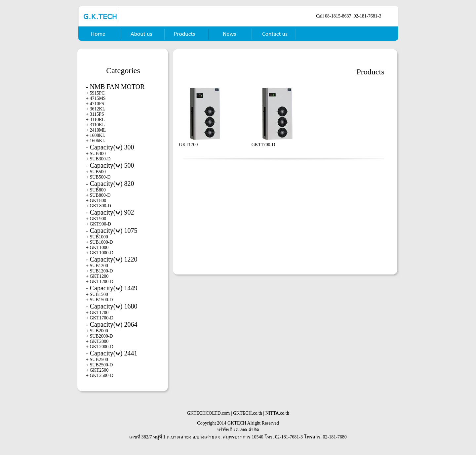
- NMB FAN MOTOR (115, 87)
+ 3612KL (96, 109)
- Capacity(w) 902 (110, 212)
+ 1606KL (96, 141)
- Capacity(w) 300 (110, 147)
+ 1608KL (96, 135)
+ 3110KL (96, 125)
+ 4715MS (96, 98)
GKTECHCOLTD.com (208, 413)
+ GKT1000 (97, 248)
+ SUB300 (96, 154)
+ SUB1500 (97, 294)
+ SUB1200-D (99, 271)
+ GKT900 (96, 219)
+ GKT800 (96, 201)
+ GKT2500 (97, 370)
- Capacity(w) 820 (110, 184)
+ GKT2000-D (100, 347)
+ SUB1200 (97, 266)
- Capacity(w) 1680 (112, 306)
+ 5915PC (95, 93)
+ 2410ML (96, 130)
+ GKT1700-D (100, 318)
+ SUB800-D (98, 195)
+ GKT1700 (97, 313)
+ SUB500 (96, 172)
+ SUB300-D (98, 159)
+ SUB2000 (97, 331)
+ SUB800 (96, 190)
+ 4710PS (95, 104)
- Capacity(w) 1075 (112, 230)
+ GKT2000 (97, 341)
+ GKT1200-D (100, 282)
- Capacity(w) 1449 (112, 288)
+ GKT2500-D (100, 375)
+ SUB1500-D (99, 300)
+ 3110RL (95, 120)
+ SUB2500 (97, 360)
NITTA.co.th (277, 413)
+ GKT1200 (97, 276)
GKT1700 (189, 145)
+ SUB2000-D (99, 336)
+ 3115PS (95, 114)
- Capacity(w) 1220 (112, 259)
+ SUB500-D (98, 177)
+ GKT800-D (99, 206)
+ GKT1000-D (100, 253)
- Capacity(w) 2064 (112, 324)
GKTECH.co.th (248, 413)
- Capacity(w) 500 (110, 165)
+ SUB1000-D (99, 242)
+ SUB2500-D (99, 365)
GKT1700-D (263, 145)
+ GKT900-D (99, 224)
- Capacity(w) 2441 (112, 353)
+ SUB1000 (97, 237)
